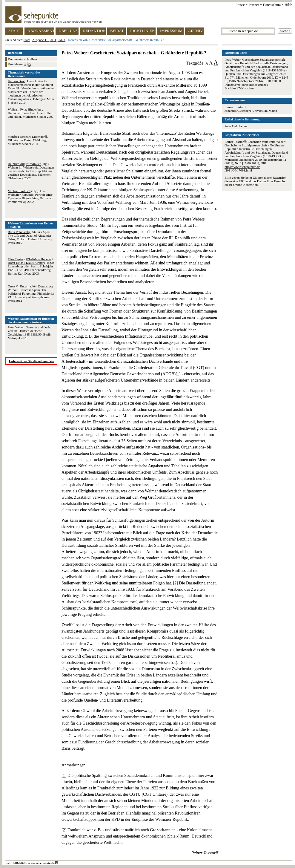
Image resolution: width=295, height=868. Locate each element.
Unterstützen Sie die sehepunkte (32, 361)
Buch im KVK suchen (239, 88)
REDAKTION (94, 31)
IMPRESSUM (171, 31)
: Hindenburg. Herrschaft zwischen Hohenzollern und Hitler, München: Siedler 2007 (31, 113)
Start (27, 40)
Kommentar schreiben (22, 59)
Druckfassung (19, 65)
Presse (240, 5)
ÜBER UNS (68, 31)
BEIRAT (117, 31)
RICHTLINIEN (142, 31)
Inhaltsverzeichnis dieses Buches (246, 85)
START (14, 31)
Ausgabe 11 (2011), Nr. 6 (49, 40)
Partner (254, 5)
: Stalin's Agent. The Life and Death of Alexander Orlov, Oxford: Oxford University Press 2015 (30, 237)
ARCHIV (196, 31)
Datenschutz (272, 5)
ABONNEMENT (41, 31)
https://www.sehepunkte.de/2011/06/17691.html (242, 169)
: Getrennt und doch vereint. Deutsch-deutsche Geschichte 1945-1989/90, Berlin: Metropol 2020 (30, 333)
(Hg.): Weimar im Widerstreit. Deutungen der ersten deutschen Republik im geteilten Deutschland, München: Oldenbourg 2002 (31, 171)
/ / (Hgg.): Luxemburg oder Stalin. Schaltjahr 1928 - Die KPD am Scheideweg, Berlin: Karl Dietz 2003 (31, 266)
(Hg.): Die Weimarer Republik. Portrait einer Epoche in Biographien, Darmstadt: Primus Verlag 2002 (31, 196)
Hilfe (288, 5)
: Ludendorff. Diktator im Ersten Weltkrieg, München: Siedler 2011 (28, 140)
